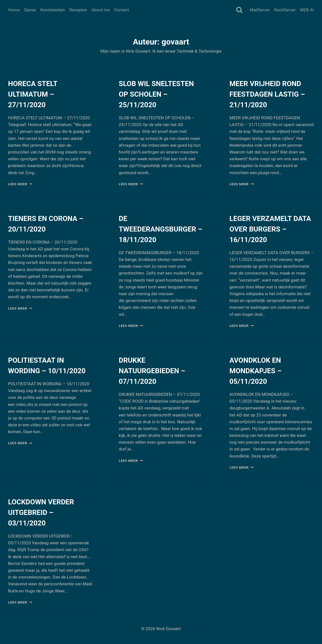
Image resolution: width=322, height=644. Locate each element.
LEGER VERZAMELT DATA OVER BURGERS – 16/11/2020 (270, 229)
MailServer (260, 10)
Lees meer (20, 184)
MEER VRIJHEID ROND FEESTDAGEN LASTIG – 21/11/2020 (267, 94)
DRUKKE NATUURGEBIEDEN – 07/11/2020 (152, 371)
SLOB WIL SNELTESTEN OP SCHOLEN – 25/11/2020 (156, 94)
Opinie (30, 10)
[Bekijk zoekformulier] (239, 10)
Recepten (78, 10)
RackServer (285, 10)
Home (14, 10)
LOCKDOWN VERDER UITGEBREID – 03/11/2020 (41, 513)
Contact (121, 10)
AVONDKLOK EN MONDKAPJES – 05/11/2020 (255, 371)
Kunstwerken (53, 10)
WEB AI (307, 10)
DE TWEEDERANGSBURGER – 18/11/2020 (160, 229)
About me (100, 10)
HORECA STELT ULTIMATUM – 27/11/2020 (33, 94)
